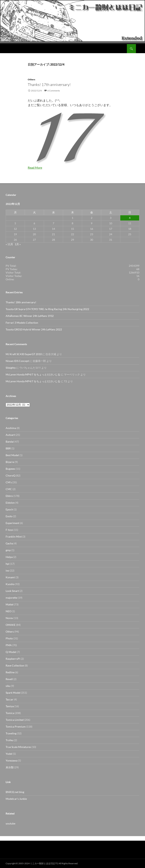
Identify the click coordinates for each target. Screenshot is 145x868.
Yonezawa (12, 760)
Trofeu (10, 740)
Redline (10, 672)
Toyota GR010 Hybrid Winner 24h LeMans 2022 (34, 329)
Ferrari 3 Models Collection (22, 323)
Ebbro (9, 496)
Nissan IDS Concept (17, 361)
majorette (11, 598)
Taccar (9, 699)
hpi (8, 564)
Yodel (9, 754)
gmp (8, 550)
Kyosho (10, 584)
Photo (9, 638)
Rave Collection (15, 665)
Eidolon (10, 503)
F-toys (9, 530)
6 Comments (54, 91)
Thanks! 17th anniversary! (49, 85)
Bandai (10, 442)
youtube (10, 823)
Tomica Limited (15, 720)
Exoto (9, 516)
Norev (9, 618)
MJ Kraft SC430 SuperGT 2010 (24, 354)
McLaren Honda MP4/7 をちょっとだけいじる (33, 374)
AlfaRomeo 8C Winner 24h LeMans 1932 (30, 316)
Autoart (10, 435)
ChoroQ (10, 475)
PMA (9, 645)
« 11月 (9, 244)
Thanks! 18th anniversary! (21, 302)
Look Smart (12, 591)
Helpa (9, 557)
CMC (9, 489)
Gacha (9, 543)
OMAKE (11, 625)
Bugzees (10, 469)
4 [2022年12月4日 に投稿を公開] (130, 218)
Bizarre (10, 462)
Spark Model (13, 693)
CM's (9, 482)
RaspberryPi (13, 659)
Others (31, 79)
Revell (9, 679)
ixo (7, 570)
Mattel (10, 604)
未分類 (10, 767)
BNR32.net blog (15, 792)
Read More (35, 167)
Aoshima (11, 428)
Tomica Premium (16, 727)
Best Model (12, 455)
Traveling (11, 733)
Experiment (12, 523)
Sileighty (11, 368)
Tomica (10, 713)
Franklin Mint (14, 537)
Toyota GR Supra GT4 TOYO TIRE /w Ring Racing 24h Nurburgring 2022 (47, 309)
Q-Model (11, 652)
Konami (10, 577)
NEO (8, 611)
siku (8, 686)
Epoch (9, 509)
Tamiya (10, 706)
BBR (8, 448)
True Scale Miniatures (18, 747)
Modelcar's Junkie (16, 799)
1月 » (18, 244)
